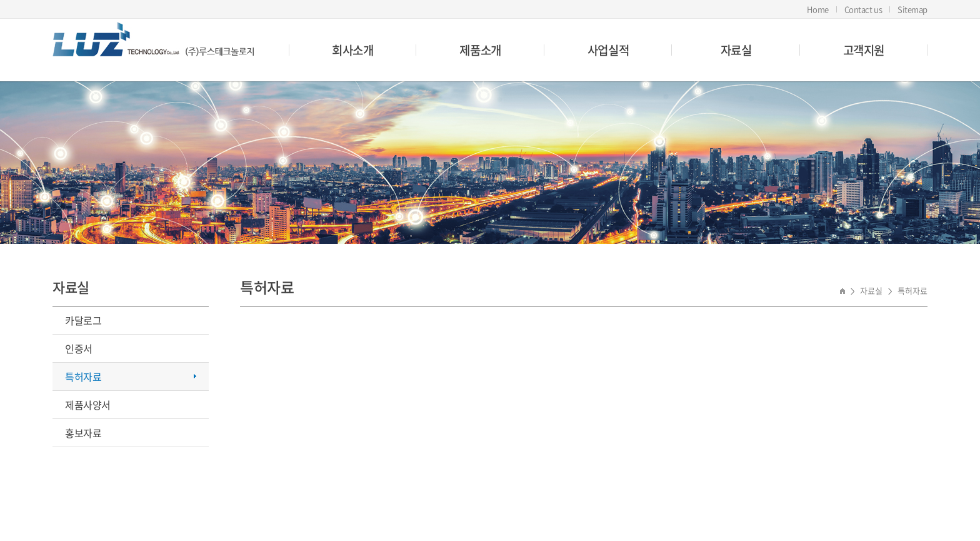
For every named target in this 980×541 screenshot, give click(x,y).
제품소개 (480, 50)
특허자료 (83, 377)
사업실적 (608, 50)
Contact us (863, 9)
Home (817, 9)
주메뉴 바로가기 (0, 0)
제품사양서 (88, 405)
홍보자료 (83, 433)
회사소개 (352, 50)
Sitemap (912, 9)
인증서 (79, 348)
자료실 (736, 50)
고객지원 (864, 50)
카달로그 (83, 320)
